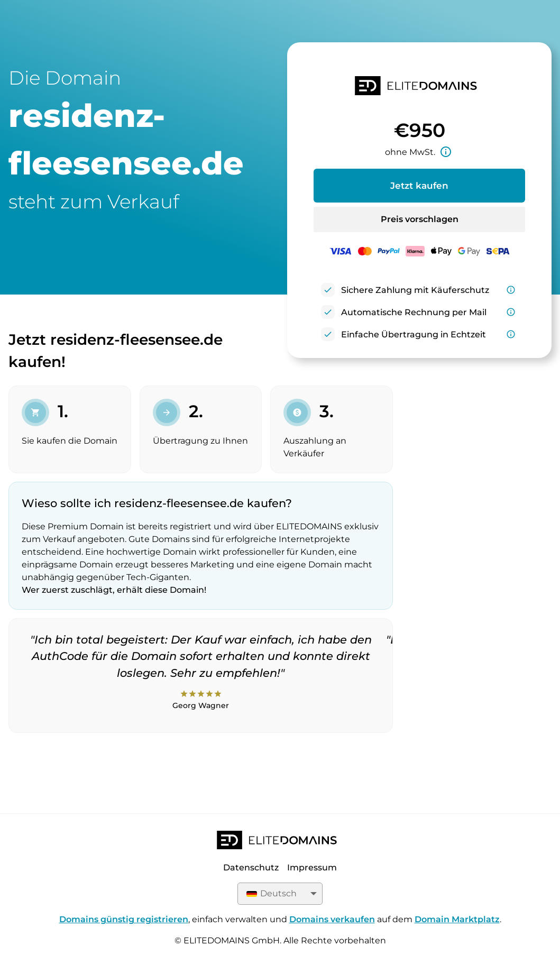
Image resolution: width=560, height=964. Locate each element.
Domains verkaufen (332, 919)
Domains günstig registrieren (124, 919)
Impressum (312, 867)
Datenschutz (251, 867)
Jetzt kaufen (419, 186)
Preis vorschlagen (420, 219)
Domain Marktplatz (457, 919)
